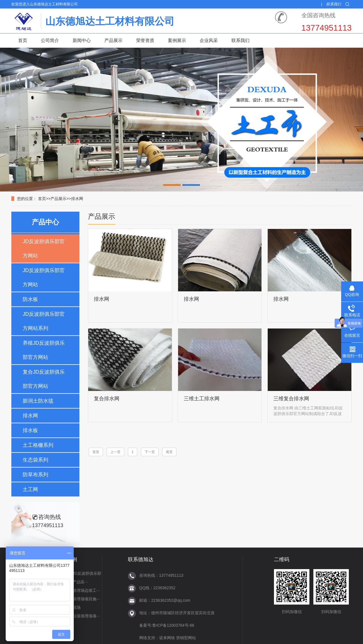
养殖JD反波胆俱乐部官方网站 (44, 350)
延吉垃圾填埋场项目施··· (78, 599)
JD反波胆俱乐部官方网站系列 (44, 321)
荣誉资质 (145, 40)
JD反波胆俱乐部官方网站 (44, 249)
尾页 (169, 452)
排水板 (30, 430)
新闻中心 (82, 40)
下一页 (150, 452)
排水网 (77, 199)
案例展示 (177, 40)
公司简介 (50, 40)
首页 (23, 40)
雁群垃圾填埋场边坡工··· (78, 590)
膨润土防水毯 (38, 401)
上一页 (115, 452)
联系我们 (334, 4)
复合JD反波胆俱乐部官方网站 (44, 379)
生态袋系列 (35, 460)
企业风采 (209, 40)
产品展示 (113, 40)
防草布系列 (35, 475)
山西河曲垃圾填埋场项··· (78, 616)
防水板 (30, 299)
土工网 (30, 489)
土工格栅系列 (38, 445)
